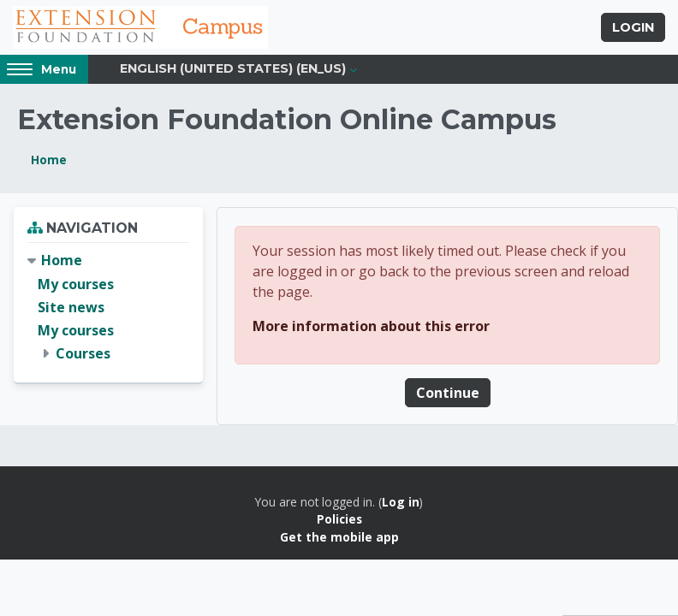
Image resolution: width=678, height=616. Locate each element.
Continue (448, 394)
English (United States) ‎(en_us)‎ (233, 70)
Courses (83, 355)
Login (633, 28)
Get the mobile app (339, 538)
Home (49, 161)
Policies (339, 521)
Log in (401, 503)
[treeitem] (108, 309)
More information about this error (371, 327)
